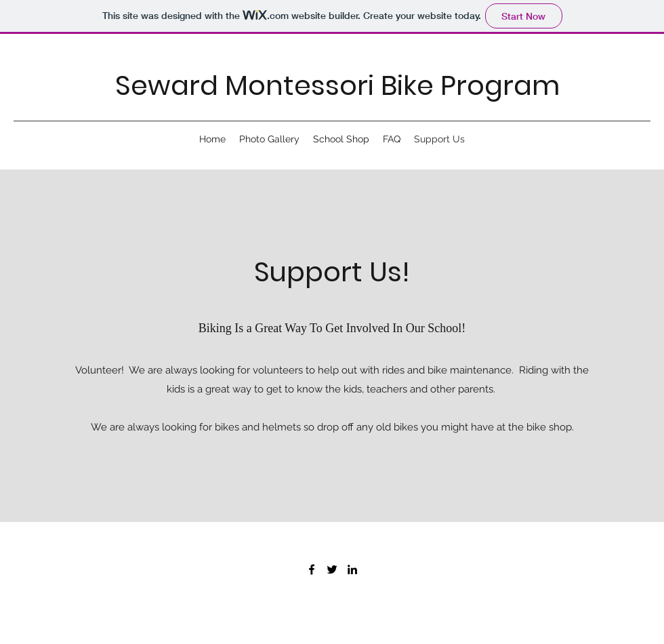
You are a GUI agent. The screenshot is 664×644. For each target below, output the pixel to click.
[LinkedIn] (352, 569)
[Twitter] (332, 569)
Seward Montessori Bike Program (337, 85)
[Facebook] (312, 569)
